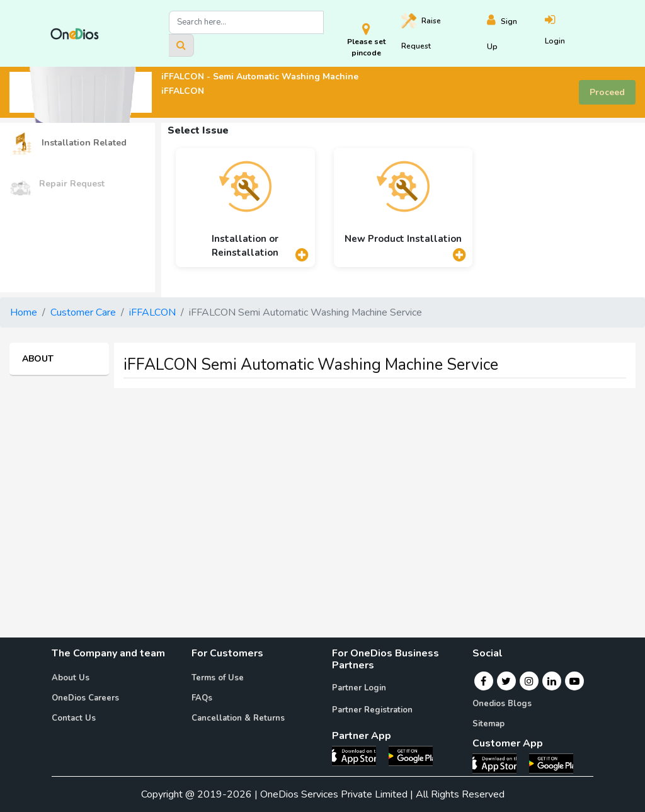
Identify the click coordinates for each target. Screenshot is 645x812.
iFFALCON (152, 312)
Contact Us (74, 718)
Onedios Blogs (502, 704)
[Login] (570, 34)
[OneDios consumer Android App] (551, 763)
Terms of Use (218, 678)
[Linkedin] (552, 681)
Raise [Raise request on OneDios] (421, 32)
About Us (71, 678)
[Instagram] (529, 681)
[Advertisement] (322, 486)
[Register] (516, 34)
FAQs (202, 698)
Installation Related (68, 143)
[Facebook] (483, 681)
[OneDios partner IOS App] (359, 755)
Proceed (607, 92)
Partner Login (359, 688)
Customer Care (83, 312)
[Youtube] (574, 681)
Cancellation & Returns (238, 718)
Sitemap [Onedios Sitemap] (488, 724)
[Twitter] (506, 681)
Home (24, 312)
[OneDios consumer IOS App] (499, 763)
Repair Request (57, 184)
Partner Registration (372, 710)
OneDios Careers (85, 698)
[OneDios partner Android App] (411, 755)
